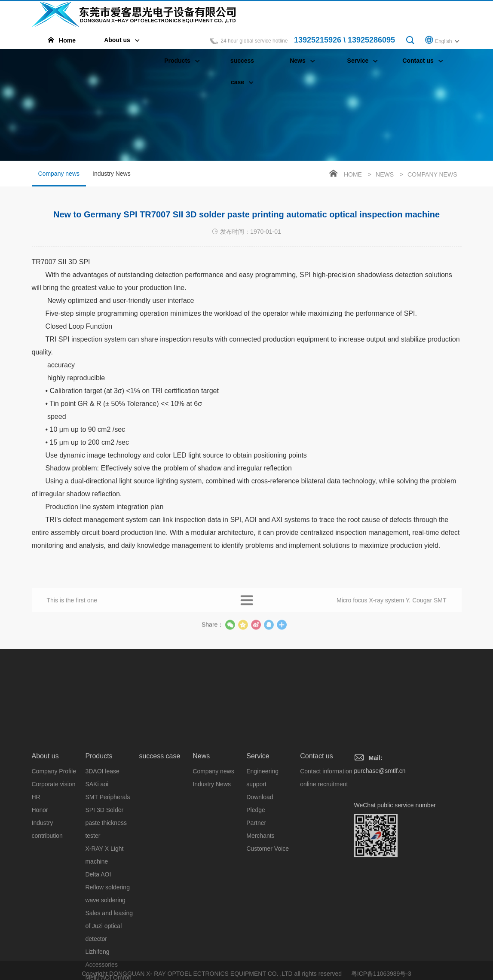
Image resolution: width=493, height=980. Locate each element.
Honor (40, 891)
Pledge (256, 891)
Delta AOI (98, 956)
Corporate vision (54, 866)
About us (45, 838)
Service (258, 838)
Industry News (112, 174)
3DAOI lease (102, 853)
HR (36, 879)
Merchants (260, 917)
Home (353, 174)
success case (159, 838)
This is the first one (72, 607)
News (385, 174)
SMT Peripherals (107, 879)
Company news (59, 178)
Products (99, 838)
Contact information (326, 853)
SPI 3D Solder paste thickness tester (106, 904)
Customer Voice (268, 930)
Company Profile (54, 853)
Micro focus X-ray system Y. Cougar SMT (391, 607)
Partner (256, 904)
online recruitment (324, 866)
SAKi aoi (97, 866)
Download (260, 879)
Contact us (316, 838)
